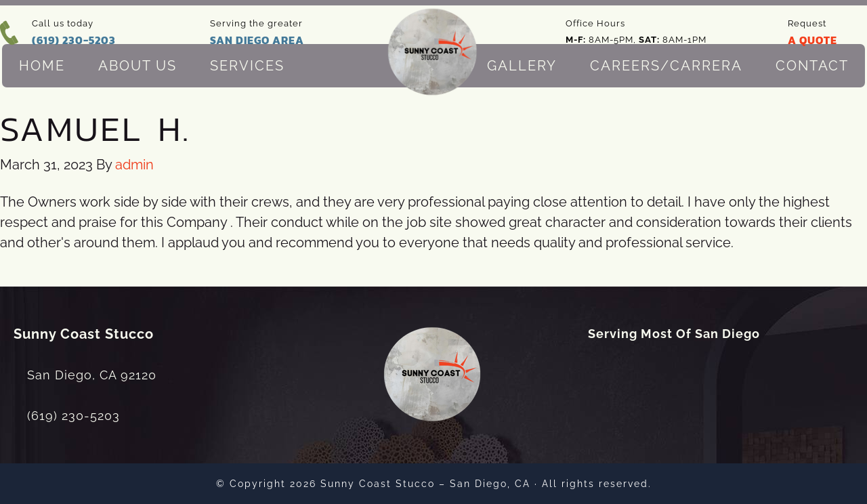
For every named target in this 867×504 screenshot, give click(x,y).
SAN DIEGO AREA (257, 40)
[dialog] (782, 460)
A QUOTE (812, 40)
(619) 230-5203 (74, 40)
